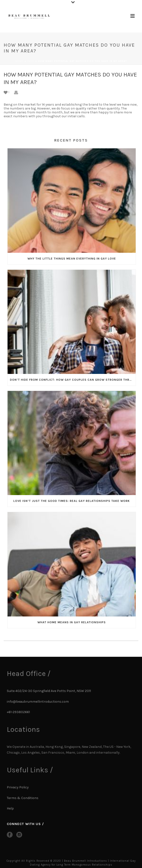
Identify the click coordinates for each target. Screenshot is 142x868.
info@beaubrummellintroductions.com (38, 702)
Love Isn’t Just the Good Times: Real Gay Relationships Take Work (72, 501)
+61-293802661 (18, 712)
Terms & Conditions (23, 798)
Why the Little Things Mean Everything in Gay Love (72, 259)
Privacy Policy (18, 787)
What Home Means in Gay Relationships (72, 622)
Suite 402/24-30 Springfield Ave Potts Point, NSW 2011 (49, 691)
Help (11, 808)
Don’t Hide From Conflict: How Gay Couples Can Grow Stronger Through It (73, 380)
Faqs (31, 61)
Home (19, 61)
